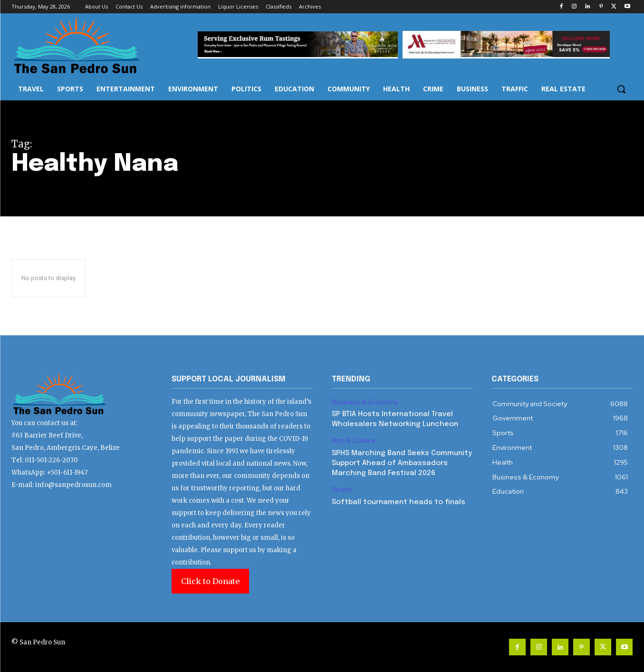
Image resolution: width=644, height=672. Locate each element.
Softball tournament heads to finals (399, 502)
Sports (342, 490)
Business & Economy (365, 402)
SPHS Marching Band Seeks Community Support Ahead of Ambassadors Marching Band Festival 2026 (402, 463)
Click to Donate (210, 581)
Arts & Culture (354, 441)
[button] (621, 89)
